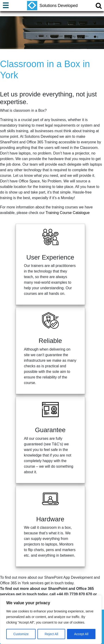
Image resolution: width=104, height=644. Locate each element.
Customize (21, 634)
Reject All (51, 634)
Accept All (81, 634)
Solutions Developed (52, 6)
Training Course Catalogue (68, 213)
